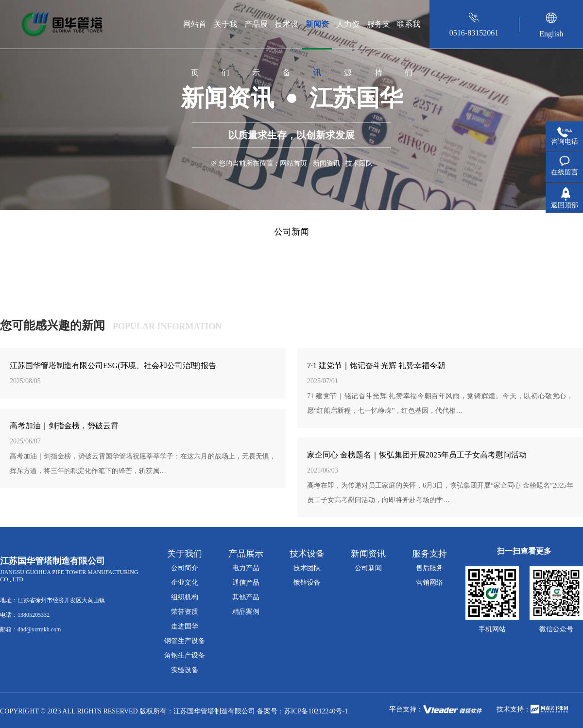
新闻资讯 (317, 34)
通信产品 (246, 583)
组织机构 (185, 597)
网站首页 (195, 34)
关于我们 (225, 34)
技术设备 (287, 34)
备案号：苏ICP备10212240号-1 (302, 711)
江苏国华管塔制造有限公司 (214, 711)
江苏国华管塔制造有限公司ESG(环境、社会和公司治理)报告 (113, 365)
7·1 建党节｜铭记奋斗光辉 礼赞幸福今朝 (376, 365)
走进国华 (185, 626)
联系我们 (409, 34)
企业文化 (185, 583)
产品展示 (256, 34)
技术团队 (307, 568)
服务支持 (378, 34)
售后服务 (429, 568)
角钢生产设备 (185, 655)
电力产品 (246, 568)
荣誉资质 (185, 612)
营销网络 (429, 583)
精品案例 (246, 612)
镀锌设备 (307, 583)
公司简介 (185, 568)
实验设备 (185, 670)
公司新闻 (291, 232)
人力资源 (348, 34)
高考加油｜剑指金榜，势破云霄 (64, 426)
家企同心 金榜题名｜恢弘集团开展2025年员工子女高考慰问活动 (417, 455)
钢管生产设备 (185, 641)
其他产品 (246, 597)
